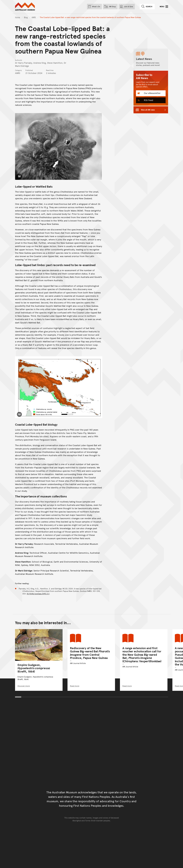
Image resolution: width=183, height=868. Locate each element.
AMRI (34, 17)
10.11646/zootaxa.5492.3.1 (38, 594)
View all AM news (148, 110)
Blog (26, 17)
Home (18, 17)
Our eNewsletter (152, 93)
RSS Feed (148, 100)
